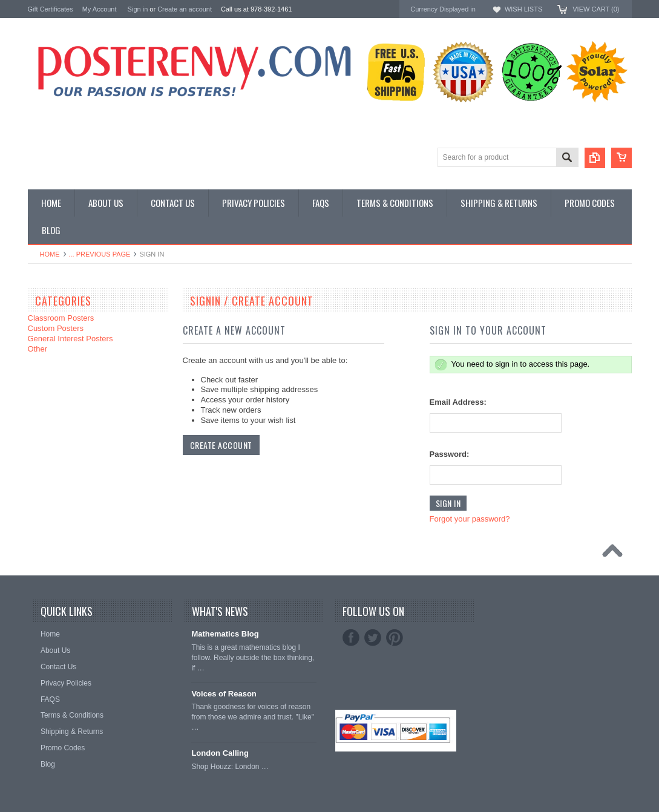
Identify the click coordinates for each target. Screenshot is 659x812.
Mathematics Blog (225, 634)
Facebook (351, 638)
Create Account (221, 445)
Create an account (185, 9)
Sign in (138, 9)
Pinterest (395, 638)
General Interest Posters (70, 339)
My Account (100, 9)
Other (38, 349)
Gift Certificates (51, 9)
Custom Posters (56, 328)
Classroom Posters (61, 318)
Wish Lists (523, 9)
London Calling (220, 753)
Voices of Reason (224, 694)
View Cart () (596, 9)
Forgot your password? (470, 519)
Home (50, 254)
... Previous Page (100, 254)
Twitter (373, 638)
